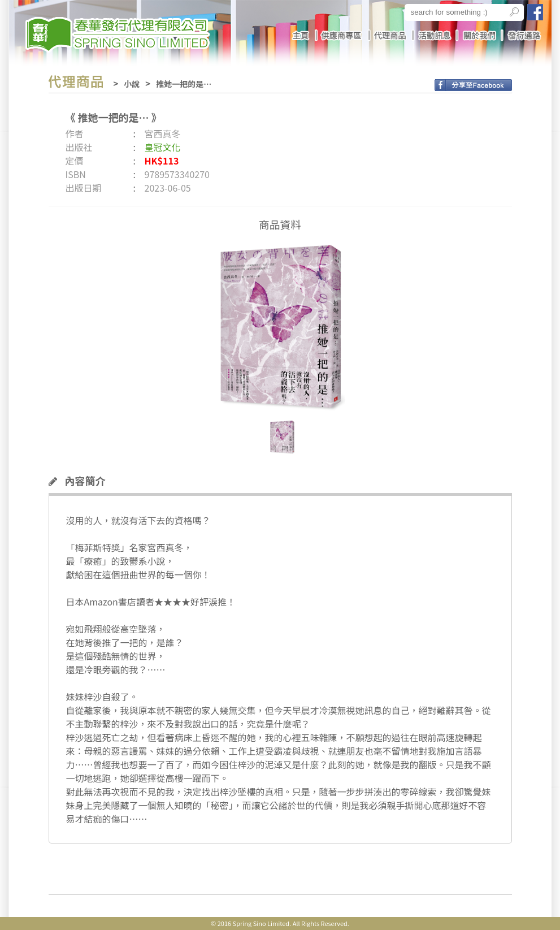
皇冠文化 (163, 147)
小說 (132, 84)
